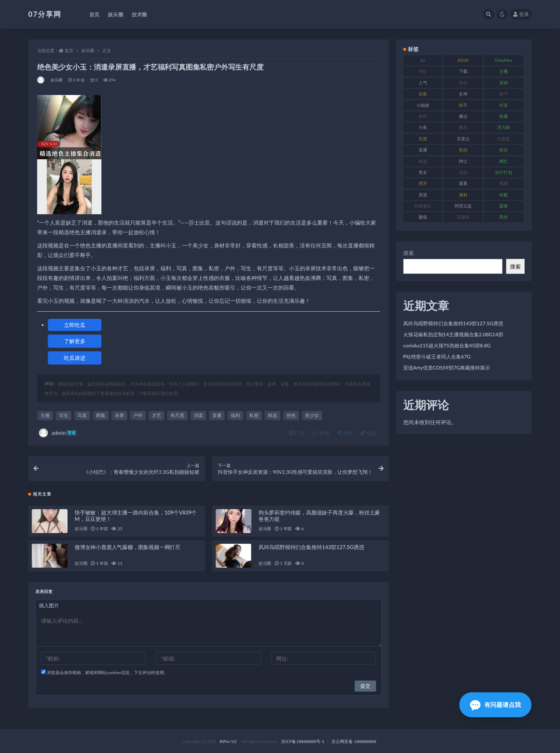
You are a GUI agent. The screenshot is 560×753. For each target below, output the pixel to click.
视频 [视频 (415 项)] (504, 183)
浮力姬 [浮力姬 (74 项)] (504, 127)
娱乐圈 (88, 51)
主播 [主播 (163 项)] (504, 71)
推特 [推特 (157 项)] (423, 116)
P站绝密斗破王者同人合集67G (437, 357)
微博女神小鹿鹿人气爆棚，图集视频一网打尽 (127, 547)
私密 (254, 415)
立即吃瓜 (75, 325)
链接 (369, 433)
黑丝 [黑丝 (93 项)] (504, 217)
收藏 (321, 433)
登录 (521, 14)
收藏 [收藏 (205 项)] (504, 116)
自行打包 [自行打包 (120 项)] (504, 172)
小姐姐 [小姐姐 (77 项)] (423, 105)
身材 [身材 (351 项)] (463, 195)
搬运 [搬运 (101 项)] (463, 116)
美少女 (312, 415)
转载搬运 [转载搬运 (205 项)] (423, 206)
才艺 (156, 415)
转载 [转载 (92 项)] (504, 195)
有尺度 (177, 415)
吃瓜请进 (75, 358)
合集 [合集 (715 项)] (423, 94)
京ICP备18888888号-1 (303, 741)
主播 (45, 415)
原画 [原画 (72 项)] (504, 83)
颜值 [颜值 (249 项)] (423, 217)
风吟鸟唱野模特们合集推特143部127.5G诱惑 (311, 547)
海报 (345, 433)
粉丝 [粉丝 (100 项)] (504, 150)
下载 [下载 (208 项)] (463, 71)
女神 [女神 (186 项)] (463, 94)
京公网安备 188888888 (354, 741)
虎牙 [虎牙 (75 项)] (423, 183)
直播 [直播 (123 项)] (423, 150)
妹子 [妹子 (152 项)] (504, 94)
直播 (217, 415)
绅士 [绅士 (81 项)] (463, 161)
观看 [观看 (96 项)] (463, 183)
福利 (235, 415)
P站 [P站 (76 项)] (423, 71)
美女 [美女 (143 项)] (423, 172)
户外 (138, 415)
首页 (69, 51)
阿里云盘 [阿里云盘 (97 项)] (463, 206)
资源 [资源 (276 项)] (423, 195)
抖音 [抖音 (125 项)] (504, 105)
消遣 (198, 415)
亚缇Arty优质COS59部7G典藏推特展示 (447, 368)
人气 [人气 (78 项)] (423, 83)
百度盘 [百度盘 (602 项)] (504, 139)
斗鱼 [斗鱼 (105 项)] (423, 127)
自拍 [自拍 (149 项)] (463, 172)
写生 (64, 415)
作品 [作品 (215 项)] (463, 83)
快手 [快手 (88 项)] (463, 105)
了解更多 (75, 341)
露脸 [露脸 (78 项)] (504, 206)
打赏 (297, 433)
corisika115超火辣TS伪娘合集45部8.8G (447, 345)
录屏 (119, 415)
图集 (101, 415)
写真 (82, 415)
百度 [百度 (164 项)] (423, 139)
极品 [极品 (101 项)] (463, 127)
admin (58, 433)
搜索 (409, 253)
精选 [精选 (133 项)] (423, 161)
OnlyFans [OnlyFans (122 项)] (504, 60)
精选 (272, 415)
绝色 (291, 415)
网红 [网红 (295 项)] (504, 161)
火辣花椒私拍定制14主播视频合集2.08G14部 (453, 334)
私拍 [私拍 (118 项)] (463, 150)
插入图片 (49, 605)
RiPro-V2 (228, 741)
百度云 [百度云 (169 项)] (463, 139)
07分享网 (45, 14)
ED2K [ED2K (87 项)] (463, 60)
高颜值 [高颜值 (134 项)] (463, 217)
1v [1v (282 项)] (423, 60)
